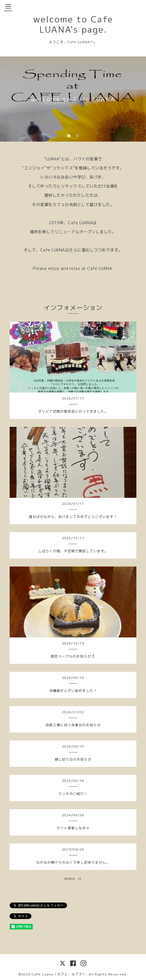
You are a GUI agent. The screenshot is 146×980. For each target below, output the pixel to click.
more (73, 879)
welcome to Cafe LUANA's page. (73, 24)
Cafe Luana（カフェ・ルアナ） (59, 974)
